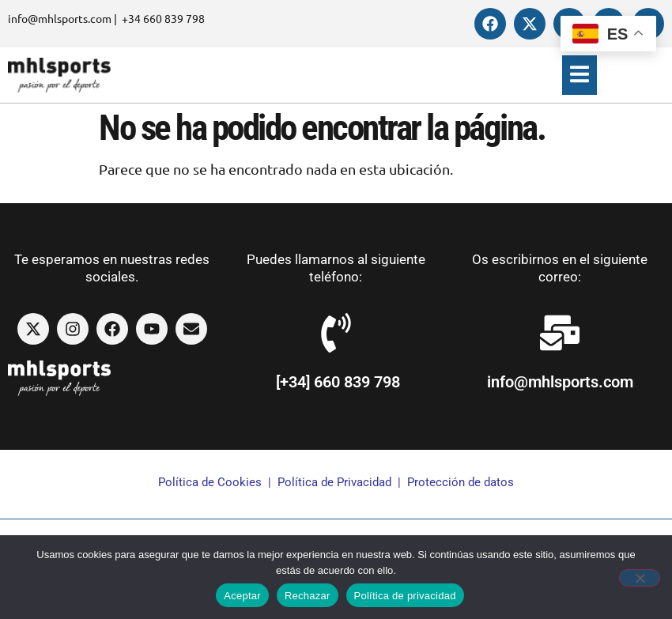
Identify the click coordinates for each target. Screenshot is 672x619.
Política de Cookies (210, 482)
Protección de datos (461, 482)
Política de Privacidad (334, 482)
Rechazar (308, 596)
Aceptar (242, 596)
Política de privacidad (405, 596)
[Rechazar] (640, 578)
